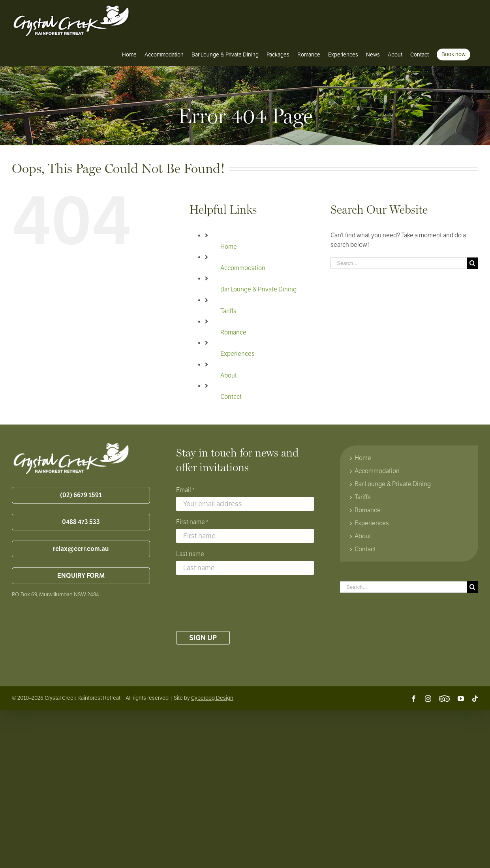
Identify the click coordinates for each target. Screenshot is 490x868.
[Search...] (399, 263)
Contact (231, 397)
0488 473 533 (81, 522)
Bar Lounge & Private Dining (258, 289)
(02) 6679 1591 (81, 495)
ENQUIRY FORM (81, 576)
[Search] (472, 263)
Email (185, 490)
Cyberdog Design (212, 698)
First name (192, 522)
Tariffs (228, 311)
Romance (233, 333)
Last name (190, 554)
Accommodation (243, 268)
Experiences (237, 354)
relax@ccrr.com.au (81, 549)
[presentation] (236, 603)
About (229, 376)
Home (229, 247)
